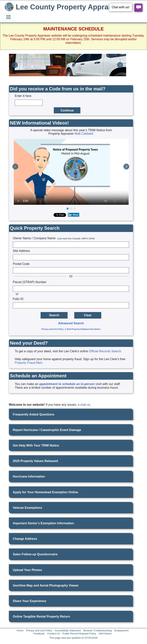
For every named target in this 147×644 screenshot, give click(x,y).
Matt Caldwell (84, 134)
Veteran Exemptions (27, 508)
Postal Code (21, 264)
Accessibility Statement (68, 630)
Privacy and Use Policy (53, 329)
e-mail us (84, 405)
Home (20, 630)
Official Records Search (105, 351)
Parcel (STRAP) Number (30, 282)
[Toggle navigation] (8, 17)
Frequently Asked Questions (33, 414)
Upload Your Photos (27, 570)
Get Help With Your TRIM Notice (36, 445)
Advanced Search (71, 323)
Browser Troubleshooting (98, 630)
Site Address (21, 251)
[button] (15, 65)
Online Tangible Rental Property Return (41, 617)
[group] (71, 209)
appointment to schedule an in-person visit (70, 384)
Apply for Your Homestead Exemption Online (45, 492)
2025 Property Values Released (35, 461)
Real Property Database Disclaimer (84, 329)
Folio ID (18, 299)
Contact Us (54, 634)
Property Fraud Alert (28, 363)
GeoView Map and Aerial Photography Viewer (46, 585)
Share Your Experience (29, 601)
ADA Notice (105, 634)
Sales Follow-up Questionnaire (35, 554)
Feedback (39, 634)
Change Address (25, 539)
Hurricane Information (29, 476)
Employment (121, 630)
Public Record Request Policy (79, 634)
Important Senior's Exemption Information (43, 523)
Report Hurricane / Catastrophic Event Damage (47, 430)
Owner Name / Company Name (54, 238)
